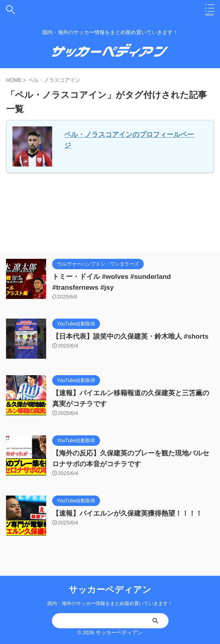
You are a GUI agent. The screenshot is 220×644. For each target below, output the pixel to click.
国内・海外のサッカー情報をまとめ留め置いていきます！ (110, 603)
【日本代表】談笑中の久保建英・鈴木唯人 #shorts (130, 336)
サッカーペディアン (110, 590)
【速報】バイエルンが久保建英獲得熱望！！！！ (127, 513)
